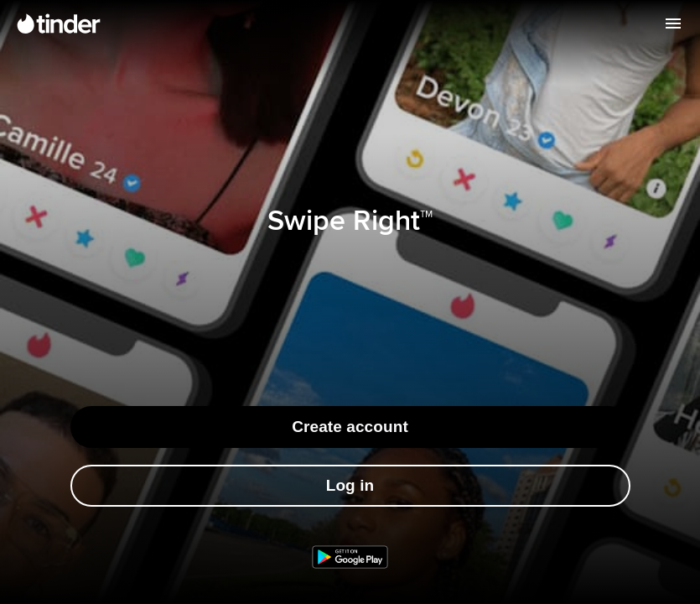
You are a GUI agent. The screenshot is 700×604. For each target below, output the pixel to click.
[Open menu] (673, 23)
